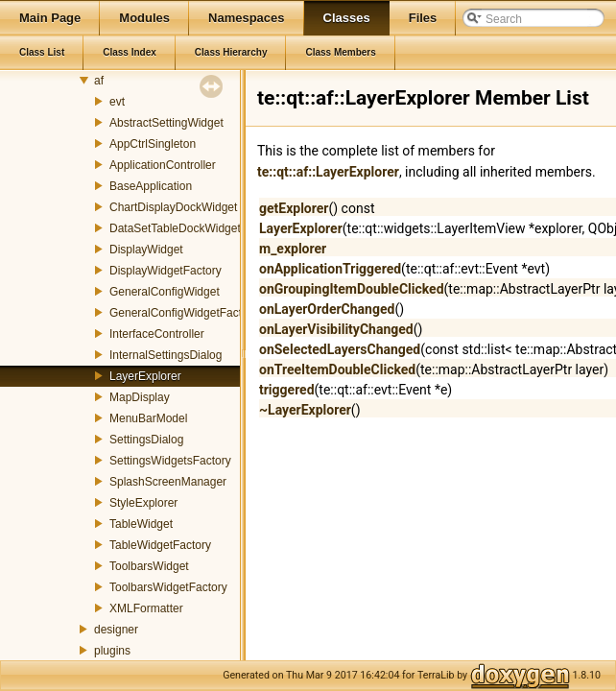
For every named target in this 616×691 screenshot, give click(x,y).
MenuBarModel (148, 418)
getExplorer (294, 208)
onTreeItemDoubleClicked (337, 369)
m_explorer (293, 249)
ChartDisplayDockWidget (173, 207)
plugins (112, 651)
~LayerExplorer (305, 410)
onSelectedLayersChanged (340, 349)
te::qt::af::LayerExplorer (328, 172)
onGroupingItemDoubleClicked (352, 289)
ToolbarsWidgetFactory (168, 587)
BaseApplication (151, 186)
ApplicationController (163, 165)
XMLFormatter (146, 608)
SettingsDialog (146, 440)
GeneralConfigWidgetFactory (184, 313)
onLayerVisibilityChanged (336, 329)
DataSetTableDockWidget (175, 228)
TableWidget (141, 524)
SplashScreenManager (168, 482)
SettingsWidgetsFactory (170, 461)
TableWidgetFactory (160, 545)
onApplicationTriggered (330, 269)
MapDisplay (140, 397)
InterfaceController (157, 334)
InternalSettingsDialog (166, 355)
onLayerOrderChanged (327, 309)
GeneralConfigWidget (165, 292)
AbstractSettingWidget (166, 123)
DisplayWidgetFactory (166, 271)
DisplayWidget (146, 250)
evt (117, 102)
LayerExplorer (145, 376)
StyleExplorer (143, 503)
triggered (287, 390)
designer (116, 630)
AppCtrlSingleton (153, 144)
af (99, 81)
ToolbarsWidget (149, 566)
